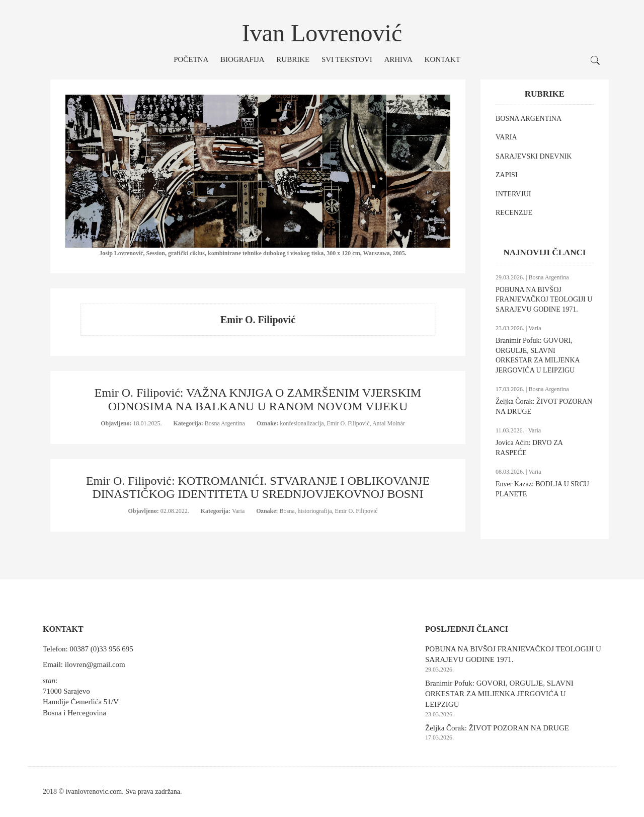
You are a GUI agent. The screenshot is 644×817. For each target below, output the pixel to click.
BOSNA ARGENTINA (529, 119)
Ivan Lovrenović (322, 33)
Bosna (287, 511)
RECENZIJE (514, 213)
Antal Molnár (389, 423)
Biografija (243, 59)
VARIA (506, 137)
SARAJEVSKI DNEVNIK (534, 156)
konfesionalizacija (302, 423)
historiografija (315, 511)
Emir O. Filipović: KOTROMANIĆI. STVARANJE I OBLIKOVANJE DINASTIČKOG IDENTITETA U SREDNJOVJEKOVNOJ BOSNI (258, 487)
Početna (191, 59)
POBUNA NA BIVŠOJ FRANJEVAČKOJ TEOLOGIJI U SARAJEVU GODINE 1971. (544, 300)
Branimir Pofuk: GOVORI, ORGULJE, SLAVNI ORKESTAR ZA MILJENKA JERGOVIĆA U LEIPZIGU (499, 694)
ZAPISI (507, 175)
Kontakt (442, 59)
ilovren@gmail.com (95, 664)
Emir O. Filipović (348, 423)
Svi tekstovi (347, 59)
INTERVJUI (513, 194)
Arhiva (398, 59)
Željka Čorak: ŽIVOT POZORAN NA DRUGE (497, 728)
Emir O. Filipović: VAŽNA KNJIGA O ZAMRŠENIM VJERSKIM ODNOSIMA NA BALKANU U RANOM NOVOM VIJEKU (258, 399)
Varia (239, 511)
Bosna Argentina (226, 423)
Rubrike (293, 59)
